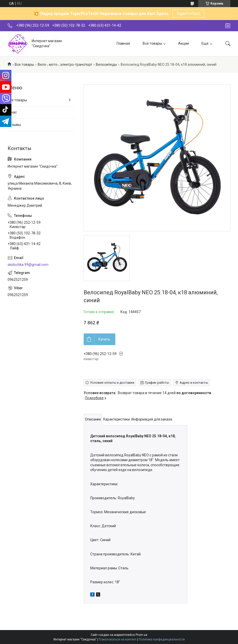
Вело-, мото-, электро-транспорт (65, 65)
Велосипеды (106, 65)
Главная (123, 43)
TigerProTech (188, 14)
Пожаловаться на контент (118, 639)
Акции (184, 43)
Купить (104, 339)
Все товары (152, 43)
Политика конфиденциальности (162, 639)
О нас (12, 112)
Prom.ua (141, 635)
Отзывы (14, 125)
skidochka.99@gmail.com (28, 265)
